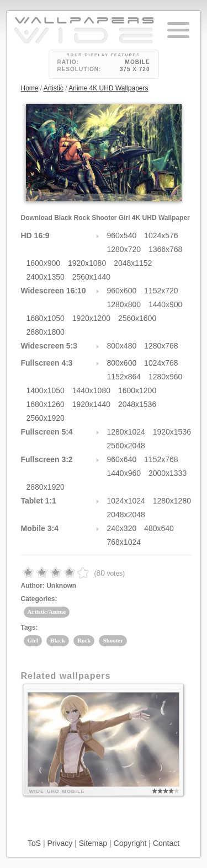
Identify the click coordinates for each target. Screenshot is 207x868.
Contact (166, 843)
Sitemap (93, 843)
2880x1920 (46, 487)
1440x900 (166, 304)
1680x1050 (46, 318)
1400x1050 (46, 390)
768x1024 (124, 542)
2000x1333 (168, 473)
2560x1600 (137, 318)
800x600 (122, 363)
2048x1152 (133, 263)
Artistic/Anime (47, 612)
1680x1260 (46, 404)
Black (58, 640)
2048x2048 (126, 515)
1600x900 (44, 263)
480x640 (159, 528)
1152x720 (161, 291)
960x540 (122, 235)
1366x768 (166, 249)
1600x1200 (137, 390)
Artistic (54, 88)
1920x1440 (91, 404)
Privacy (60, 843)
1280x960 (166, 377)
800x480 (122, 346)
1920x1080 (87, 263)
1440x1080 (91, 390)
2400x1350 (46, 277)
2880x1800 (46, 332)
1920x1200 (91, 318)
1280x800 (124, 304)
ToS (34, 843)
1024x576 (161, 235)
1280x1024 (126, 432)
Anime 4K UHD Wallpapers (108, 88)
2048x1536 (137, 404)
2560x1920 (46, 418)
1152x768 (161, 459)
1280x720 (124, 249)
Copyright (130, 843)
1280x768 (161, 346)
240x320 (122, 528)
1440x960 (124, 473)
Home (30, 88)
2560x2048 (126, 446)
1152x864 (124, 377)
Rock (84, 640)
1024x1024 (126, 501)
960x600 (122, 291)
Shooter (113, 640)
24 (109, 164)
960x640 (122, 459)
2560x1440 (91, 277)
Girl (33, 640)
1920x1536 (172, 432)
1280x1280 (172, 501)
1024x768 (161, 363)
